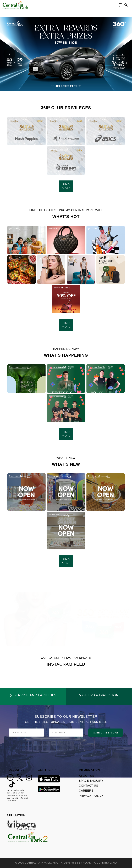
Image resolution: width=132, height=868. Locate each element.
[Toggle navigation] (120, 5)
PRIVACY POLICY (91, 796)
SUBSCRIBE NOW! (106, 733)
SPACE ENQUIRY (91, 781)
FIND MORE (66, 186)
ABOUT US (87, 776)
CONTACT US (89, 786)
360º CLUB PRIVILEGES (18, 120)
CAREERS (86, 791)
